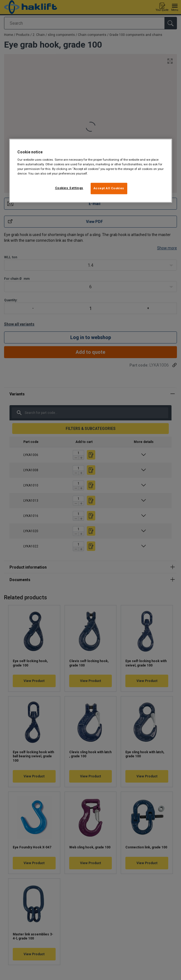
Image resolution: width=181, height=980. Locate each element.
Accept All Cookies (109, 188)
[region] (91, 171)
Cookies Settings (69, 188)
